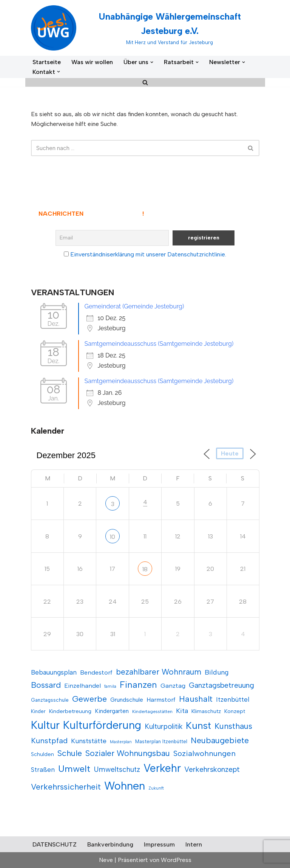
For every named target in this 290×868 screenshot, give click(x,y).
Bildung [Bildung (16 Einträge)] (217, 672)
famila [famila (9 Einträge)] (110, 686)
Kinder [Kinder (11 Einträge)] (38, 711)
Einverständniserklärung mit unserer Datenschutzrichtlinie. (148, 254)
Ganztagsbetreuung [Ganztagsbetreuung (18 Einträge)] (221, 685)
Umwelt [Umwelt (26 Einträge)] (74, 769)
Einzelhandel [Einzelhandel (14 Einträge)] (83, 686)
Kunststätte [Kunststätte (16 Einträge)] (89, 741)
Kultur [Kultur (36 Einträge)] (45, 725)
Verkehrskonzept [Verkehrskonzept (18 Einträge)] (212, 769)
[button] (152, 62)
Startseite (47, 62)
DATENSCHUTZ (55, 844)
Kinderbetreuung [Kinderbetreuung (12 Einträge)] (70, 711)
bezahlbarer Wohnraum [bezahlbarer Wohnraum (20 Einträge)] (159, 672)
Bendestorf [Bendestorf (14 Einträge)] (96, 672)
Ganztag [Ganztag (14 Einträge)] (173, 686)
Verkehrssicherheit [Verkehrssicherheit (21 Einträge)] (66, 787)
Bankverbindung (110, 844)
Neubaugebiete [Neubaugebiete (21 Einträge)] (220, 740)
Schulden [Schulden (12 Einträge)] (42, 754)
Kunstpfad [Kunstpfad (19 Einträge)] (49, 741)
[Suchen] (145, 82)
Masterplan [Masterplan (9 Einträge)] (121, 742)
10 (113, 537)
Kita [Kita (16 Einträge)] (182, 711)
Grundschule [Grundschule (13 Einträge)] (127, 700)
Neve (106, 860)
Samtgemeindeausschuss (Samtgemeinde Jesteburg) (159, 344)
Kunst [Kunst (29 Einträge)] (198, 725)
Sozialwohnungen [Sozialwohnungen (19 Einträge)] (204, 753)
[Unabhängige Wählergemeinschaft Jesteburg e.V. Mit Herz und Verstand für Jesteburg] (145, 28)
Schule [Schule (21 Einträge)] (70, 753)
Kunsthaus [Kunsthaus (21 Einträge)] (233, 726)
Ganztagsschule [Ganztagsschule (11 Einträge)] (50, 700)
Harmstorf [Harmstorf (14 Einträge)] (161, 699)
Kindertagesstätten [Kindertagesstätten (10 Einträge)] (152, 712)
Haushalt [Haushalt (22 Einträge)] (196, 699)
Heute (230, 453)
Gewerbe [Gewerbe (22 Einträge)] (89, 699)
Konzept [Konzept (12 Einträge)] (235, 711)
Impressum (159, 844)
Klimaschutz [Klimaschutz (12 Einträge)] (206, 711)
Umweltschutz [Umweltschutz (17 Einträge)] (117, 769)
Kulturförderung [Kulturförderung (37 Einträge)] (102, 725)
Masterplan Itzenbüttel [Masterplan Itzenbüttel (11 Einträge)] (161, 741)
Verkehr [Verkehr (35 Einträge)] (162, 768)
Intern (194, 844)
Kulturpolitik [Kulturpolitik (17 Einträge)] (164, 726)
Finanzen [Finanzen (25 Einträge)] (138, 685)
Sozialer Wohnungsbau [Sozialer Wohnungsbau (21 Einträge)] (128, 753)
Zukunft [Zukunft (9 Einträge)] (156, 788)
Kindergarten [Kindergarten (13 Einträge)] (112, 711)
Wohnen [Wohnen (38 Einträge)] (125, 786)
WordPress (176, 860)
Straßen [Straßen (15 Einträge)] (43, 770)
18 (145, 569)
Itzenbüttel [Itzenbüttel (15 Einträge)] (233, 699)
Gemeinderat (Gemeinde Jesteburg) (134, 306)
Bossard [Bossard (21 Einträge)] (46, 685)
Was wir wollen (92, 62)
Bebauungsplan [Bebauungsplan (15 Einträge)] (54, 672)
